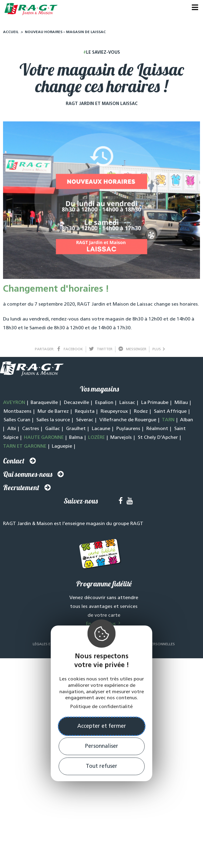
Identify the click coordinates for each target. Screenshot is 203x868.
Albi (12, 430)
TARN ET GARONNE (25, 448)
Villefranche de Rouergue (128, 422)
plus (159, 351)
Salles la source (53, 422)
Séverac (85, 422)
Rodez (141, 413)
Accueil (11, 34)
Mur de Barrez (53, 413)
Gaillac (53, 430)
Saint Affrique (170, 413)
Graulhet (76, 430)
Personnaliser (102, 746)
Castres (31, 430)
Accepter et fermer (102, 726)
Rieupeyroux (114, 413)
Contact (14, 462)
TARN (168, 422)
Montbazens (18, 413)
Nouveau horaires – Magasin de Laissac (65, 34)
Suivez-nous (81, 502)
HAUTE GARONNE (44, 439)
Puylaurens (128, 430)
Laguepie (62, 448)
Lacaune (101, 430)
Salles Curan (17, 422)
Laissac (127, 404)
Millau (181, 404)
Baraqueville (44, 404)
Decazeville (77, 404)
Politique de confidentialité (101, 707)
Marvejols (121, 439)
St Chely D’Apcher (158, 439)
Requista (85, 413)
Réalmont (157, 430)
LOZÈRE (97, 439)
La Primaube (155, 404)
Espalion (104, 404)
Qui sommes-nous (28, 476)
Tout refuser (101, 766)
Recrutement (21, 489)
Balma (76, 439)
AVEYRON (14, 404)
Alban (186, 422)
